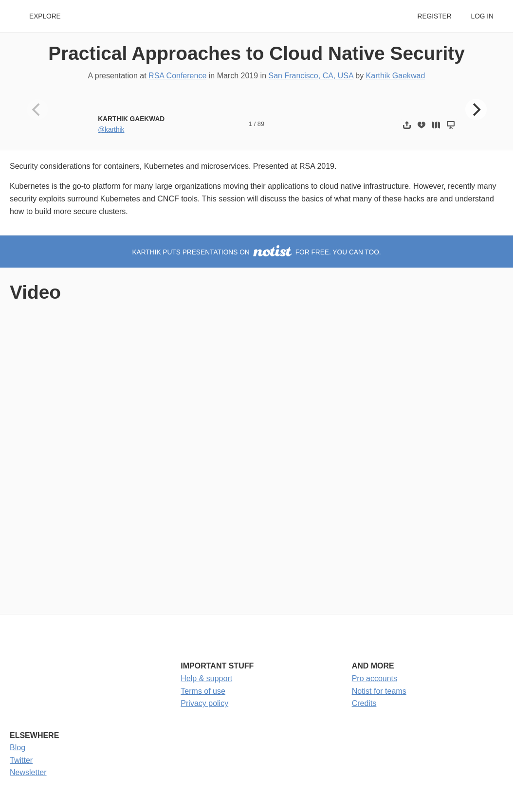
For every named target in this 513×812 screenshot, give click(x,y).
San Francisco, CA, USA (311, 76)
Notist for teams (379, 691)
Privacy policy (204, 703)
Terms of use (203, 691)
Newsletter (28, 772)
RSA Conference (177, 76)
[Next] (476, 109)
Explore (45, 16)
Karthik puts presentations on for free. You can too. (256, 252)
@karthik (111, 130)
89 (261, 124)
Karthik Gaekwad (396, 76)
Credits (364, 703)
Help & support (206, 678)
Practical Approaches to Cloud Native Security (256, 53)
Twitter (21, 760)
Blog (18, 748)
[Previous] (37, 109)
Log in (482, 16)
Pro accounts (375, 678)
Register (434, 16)
